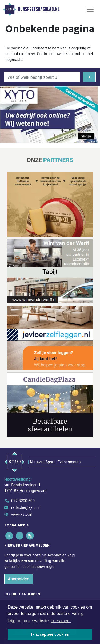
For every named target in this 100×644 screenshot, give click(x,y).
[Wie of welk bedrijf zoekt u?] (42, 77)
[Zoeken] (89, 77)
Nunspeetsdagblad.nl (39, 9)
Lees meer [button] (61, 621)
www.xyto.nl (21, 515)
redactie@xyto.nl (25, 508)
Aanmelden (19, 579)
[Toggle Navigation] (90, 9)
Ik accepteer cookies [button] (50, 634)
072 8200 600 (23, 501)
